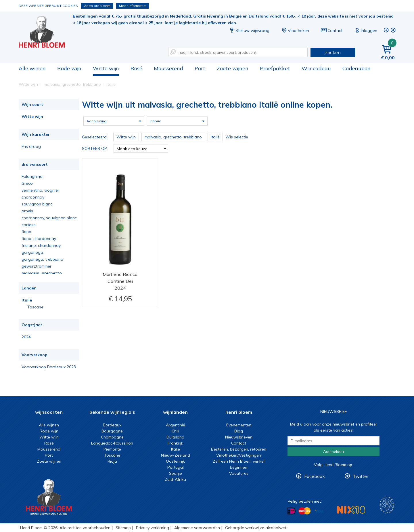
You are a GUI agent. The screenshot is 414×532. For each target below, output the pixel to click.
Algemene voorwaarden (197, 528)
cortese (29, 225)
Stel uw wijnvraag (249, 30)
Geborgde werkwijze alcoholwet (256, 528)
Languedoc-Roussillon (112, 443)
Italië (27, 300)
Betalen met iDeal (292, 511)
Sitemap (123, 528)
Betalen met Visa (319, 511)
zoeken (333, 52)
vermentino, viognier (40, 190)
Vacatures (239, 473)
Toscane (35, 307)
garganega (32, 252)
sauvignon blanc (37, 204)
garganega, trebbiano (42, 259)
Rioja (112, 461)
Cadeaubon (356, 68)
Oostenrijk (175, 461)
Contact (331, 30)
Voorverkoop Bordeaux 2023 (49, 367)
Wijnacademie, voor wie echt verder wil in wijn (387, 505)
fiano (26, 232)
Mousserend (168, 68)
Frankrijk (175, 443)
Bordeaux (112, 425)
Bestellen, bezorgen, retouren (239, 449)
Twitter (361, 476)
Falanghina (32, 176)
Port (200, 68)
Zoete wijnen (233, 68)
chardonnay (33, 197)
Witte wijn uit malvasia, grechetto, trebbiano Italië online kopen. (46, 32)
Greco (27, 183)
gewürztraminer (37, 266)
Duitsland (175, 437)
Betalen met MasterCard (304, 511)
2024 (26, 337)
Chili (175, 431)
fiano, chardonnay (39, 239)
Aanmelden (333, 451)
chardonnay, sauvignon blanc (49, 218)
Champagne (112, 437)
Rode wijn (69, 68)
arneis (27, 211)
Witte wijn (106, 68)
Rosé (136, 68)
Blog (239, 431)
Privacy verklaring (153, 528)
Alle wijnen (32, 68)
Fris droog (31, 146)
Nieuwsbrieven (239, 437)
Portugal (176, 467)
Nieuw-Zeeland (176, 455)
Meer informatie (132, 6)
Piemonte (112, 449)
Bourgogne (112, 431)
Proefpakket (275, 68)
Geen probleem (97, 6)
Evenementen (239, 425)
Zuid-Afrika (175, 479)
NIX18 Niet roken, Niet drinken (351, 510)
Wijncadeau (316, 68)
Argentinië (176, 425)
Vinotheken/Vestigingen (239, 455)
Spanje (176, 473)
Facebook (315, 476)
